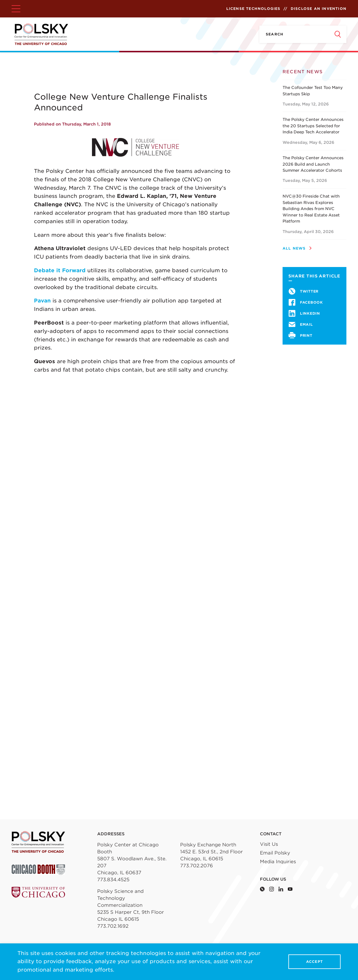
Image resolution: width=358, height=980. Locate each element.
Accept (314, 962)
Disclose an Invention (319, 9)
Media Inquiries (278, 862)
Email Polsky (275, 853)
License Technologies (253, 9)
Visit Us (269, 844)
